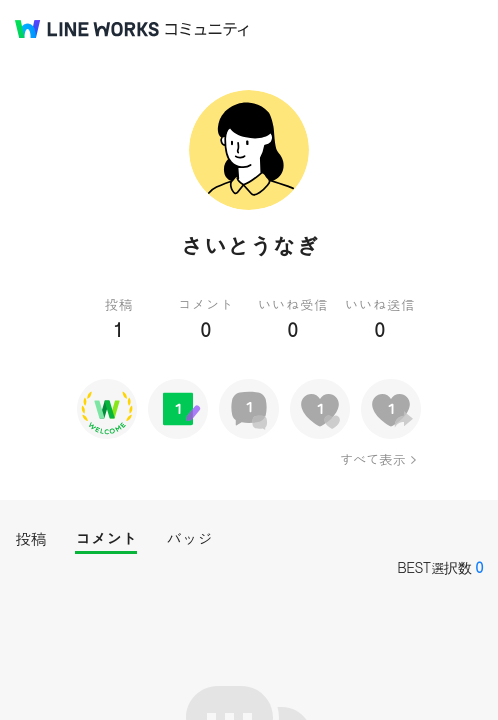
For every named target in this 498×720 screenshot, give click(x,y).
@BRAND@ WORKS (87, 29)
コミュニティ (207, 29)
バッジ (189, 538)
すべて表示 (372, 459)
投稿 (30, 538)
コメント (106, 538)
